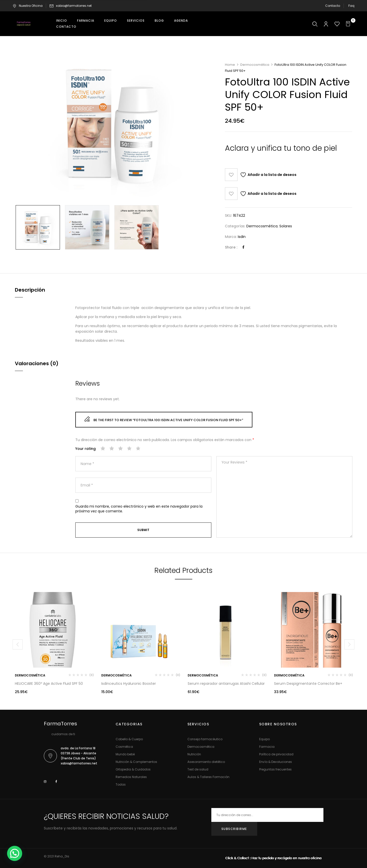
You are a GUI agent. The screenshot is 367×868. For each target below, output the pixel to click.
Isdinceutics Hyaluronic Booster (129, 684)
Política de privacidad (276, 754)
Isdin (242, 237)
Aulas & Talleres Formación (208, 777)
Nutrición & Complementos (136, 762)
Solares (286, 226)
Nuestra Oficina (28, 6)
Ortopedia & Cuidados (133, 769)
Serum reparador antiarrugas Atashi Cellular (226, 684)
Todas (121, 784)
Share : (231, 247)
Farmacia (267, 747)
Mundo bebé (125, 754)
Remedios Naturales (131, 777)
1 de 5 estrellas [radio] (103, 449)
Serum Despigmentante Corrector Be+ (308, 684)
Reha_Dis (62, 856)
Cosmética (124, 747)
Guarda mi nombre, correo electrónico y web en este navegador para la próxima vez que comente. (139, 509)
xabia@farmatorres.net (74, 6)
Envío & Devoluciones (276, 762)
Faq (351, 6)
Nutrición (194, 754)
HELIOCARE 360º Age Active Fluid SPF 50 (49, 684)
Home (230, 65)
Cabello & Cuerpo (129, 739)
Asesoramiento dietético (206, 762)
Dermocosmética (255, 65)
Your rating (86, 449)
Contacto (333, 6)
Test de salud (198, 769)
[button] (349, 24)
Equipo (264, 739)
